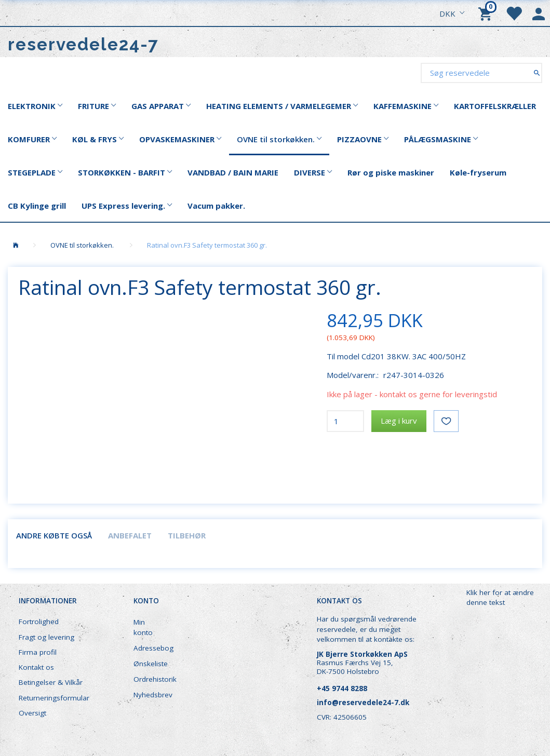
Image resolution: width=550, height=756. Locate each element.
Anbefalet (130, 535)
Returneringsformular (54, 698)
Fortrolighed (39, 622)
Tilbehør (187, 535)
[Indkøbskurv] (487, 13)
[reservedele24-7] (83, 44)
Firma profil (38, 652)
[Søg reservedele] (537, 72)
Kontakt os (36, 667)
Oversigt (32, 713)
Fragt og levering (46, 637)
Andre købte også (54, 535)
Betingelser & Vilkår (51, 682)
